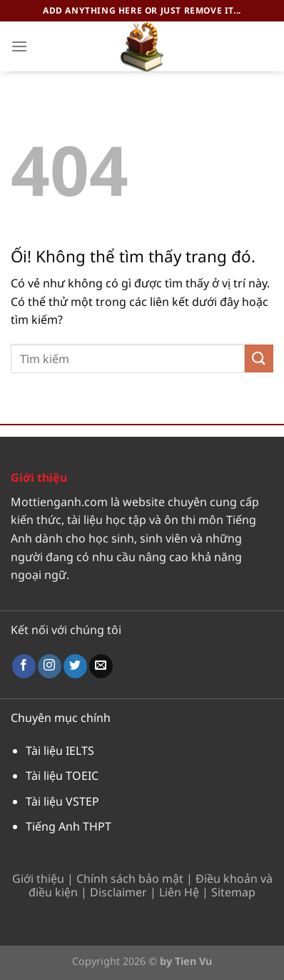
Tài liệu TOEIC (62, 776)
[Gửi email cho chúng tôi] (101, 666)
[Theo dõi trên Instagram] (50, 666)
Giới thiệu (38, 878)
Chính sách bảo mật (130, 878)
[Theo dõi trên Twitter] (75, 666)
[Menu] (19, 46)
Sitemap (233, 892)
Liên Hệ (179, 892)
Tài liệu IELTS (60, 751)
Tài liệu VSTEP (62, 801)
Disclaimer (118, 892)
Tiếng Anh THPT (69, 826)
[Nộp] (259, 358)
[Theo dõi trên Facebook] (24, 666)
